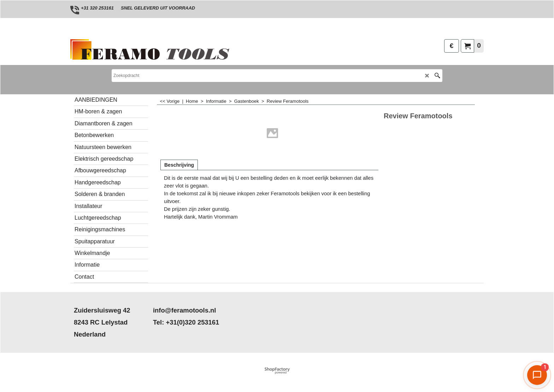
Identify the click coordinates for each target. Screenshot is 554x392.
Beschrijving (179, 165)
